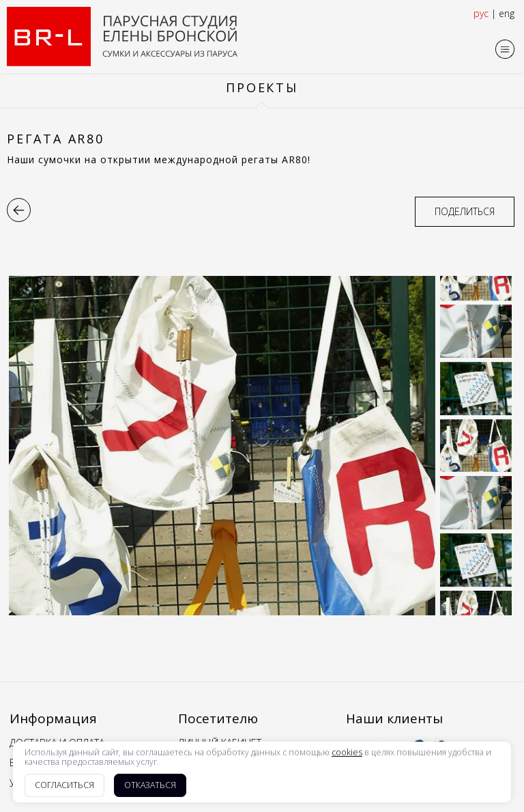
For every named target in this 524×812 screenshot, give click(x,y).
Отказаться (150, 785)
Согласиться (64, 785)
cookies (347, 753)
